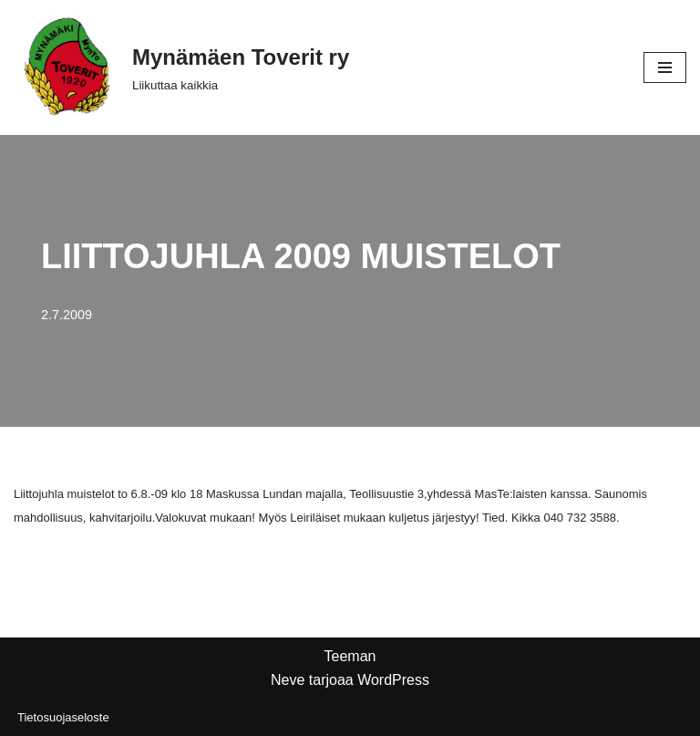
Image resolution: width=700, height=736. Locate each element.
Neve (288, 680)
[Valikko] (665, 67)
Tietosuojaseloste (63, 717)
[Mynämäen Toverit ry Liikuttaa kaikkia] (181, 67)
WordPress (393, 680)
